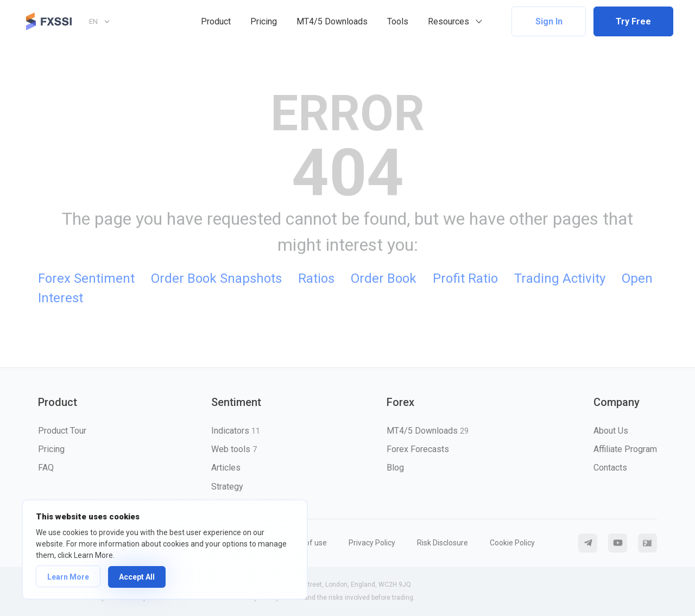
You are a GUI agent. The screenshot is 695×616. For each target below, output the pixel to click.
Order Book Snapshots (216, 278)
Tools (398, 21)
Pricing (264, 21)
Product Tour (62, 431)
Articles (226, 468)
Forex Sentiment (86, 278)
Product (216, 21)
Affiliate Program (625, 449)
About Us (611, 431)
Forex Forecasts (418, 449)
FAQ (46, 468)
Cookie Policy (512, 543)
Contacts (610, 468)
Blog (395, 468)
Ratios (316, 278)
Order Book (384, 278)
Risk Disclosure (443, 543)
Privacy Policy (372, 543)
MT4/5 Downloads (332, 21)
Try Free (633, 21)
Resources (448, 21)
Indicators (236, 431)
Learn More (68, 577)
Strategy (227, 487)
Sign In (549, 21)
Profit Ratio (465, 278)
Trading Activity (560, 278)
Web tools (234, 449)
